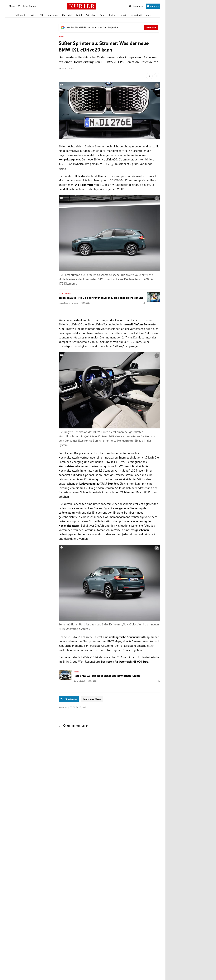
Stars (148, 15)
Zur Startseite (69, 699)
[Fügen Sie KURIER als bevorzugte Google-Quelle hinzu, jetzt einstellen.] (109, 28)
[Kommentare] (149, 76)
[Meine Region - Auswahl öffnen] (39, 6)
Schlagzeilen (21, 15)
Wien (34, 15)
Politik (79, 15)
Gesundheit (136, 15)
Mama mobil (65, 294)
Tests (76, 672)
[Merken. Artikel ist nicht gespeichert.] (157, 76)
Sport (103, 15)
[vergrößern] (157, 85)
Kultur (112, 15)
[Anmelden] (136, 6)
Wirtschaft (91, 15)
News (61, 36)
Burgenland (53, 15)
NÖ (41, 15)
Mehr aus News (92, 699)
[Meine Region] (27, 6)
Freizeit (123, 15)
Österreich (67, 15)
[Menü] (10, 6)
